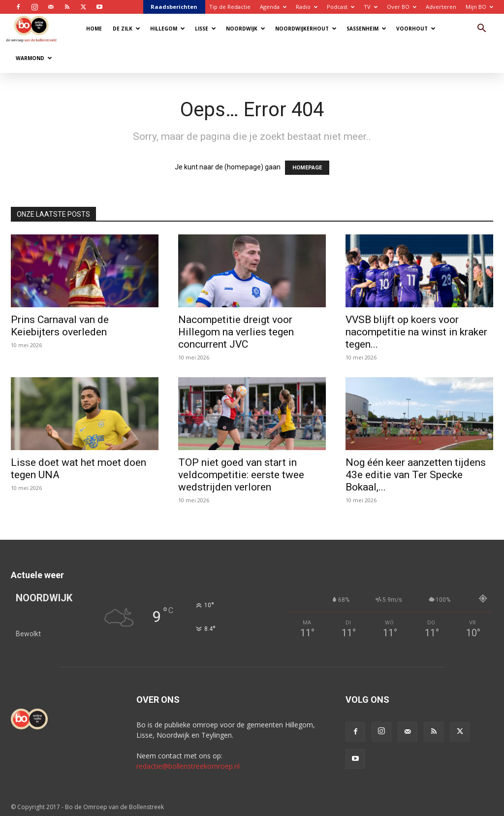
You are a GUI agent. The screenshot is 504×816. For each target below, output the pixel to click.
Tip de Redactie (230, 7)
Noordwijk (246, 29)
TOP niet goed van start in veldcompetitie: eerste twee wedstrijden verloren (241, 475)
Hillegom (168, 29)
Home (94, 29)
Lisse (205, 29)
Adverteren (441, 7)
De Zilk (126, 29)
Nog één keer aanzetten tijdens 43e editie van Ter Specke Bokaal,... (416, 475)
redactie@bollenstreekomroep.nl (188, 766)
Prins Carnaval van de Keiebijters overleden (60, 326)
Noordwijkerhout (306, 29)
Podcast (341, 7)
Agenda (273, 7)
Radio (307, 7)
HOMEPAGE (307, 168)
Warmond (34, 58)
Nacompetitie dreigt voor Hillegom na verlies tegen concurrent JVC (236, 332)
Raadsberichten (174, 7)
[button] (481, 29)
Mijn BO (479, 7)
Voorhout (416, 29)
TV (371, 7)
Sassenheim (366, 29)
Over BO (402, 7)
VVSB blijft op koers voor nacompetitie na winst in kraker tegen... (416, 332)
